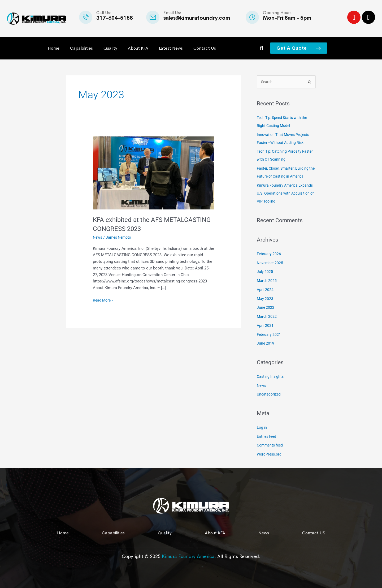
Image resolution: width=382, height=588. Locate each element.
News (98, 237)
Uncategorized (270, 395)
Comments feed (271, 446)
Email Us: (172, 13)
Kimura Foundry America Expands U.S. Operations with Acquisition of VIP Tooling (283, 194)
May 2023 (265, 299)
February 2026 (269, 254)
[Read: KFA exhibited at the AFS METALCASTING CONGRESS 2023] (154, 173)
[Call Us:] (86, 17)
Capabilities (81, 48)
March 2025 (267, 281)
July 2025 (265, 272)
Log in (262, 428)
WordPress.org (270, 455)
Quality (110, 48)
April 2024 (266, 290)
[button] (262, 48)
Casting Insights (271, 377)
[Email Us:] (153, 17)
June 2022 (266, 308)
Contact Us (205, 48)
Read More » (104, 300)
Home (54, 48)
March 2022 (267, 317)
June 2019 (266, 344)
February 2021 (269, 335)
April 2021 (266, 326)
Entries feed (267, 437)
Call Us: (104, 13)
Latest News (171, 48)
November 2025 (271, 263)
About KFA (138, 48)
